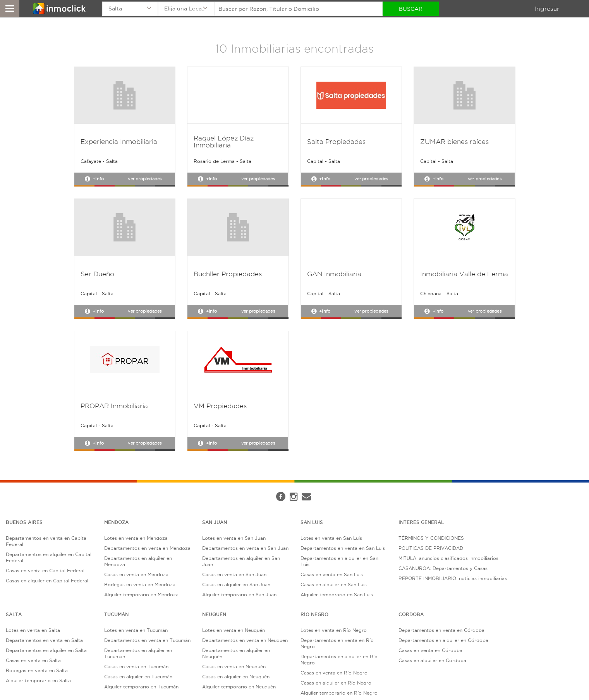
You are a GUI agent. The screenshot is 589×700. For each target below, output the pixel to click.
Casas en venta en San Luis (332, 574)
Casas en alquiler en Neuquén (236, 677)
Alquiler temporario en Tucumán (141, 687)
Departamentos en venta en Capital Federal (47, 541)
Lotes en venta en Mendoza (136, 538)
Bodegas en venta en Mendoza (140, 584)
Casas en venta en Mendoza (136, 574)
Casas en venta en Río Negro (334, 673)
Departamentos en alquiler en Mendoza (138, 561)
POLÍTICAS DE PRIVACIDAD (431, 548)
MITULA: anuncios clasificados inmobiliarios (448, 558)
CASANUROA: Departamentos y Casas (443, 568)
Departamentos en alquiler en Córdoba (443, 640)
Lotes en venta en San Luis (331, 538)
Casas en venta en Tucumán (136, 667)
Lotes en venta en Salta (33, 630)
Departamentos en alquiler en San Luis (339, 561)
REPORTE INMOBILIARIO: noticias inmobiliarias (453, 578)
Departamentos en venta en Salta (44, 640)
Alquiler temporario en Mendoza (141, 595)
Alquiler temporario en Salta (38, 680)
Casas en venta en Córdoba (430, 650)
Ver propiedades (145, 179)
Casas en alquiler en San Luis (334, 584)
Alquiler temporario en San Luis (337, 595)
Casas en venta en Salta (33, 660)
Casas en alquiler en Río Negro (336, 683)
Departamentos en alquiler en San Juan (241, 561)
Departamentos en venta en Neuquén (245, 640)
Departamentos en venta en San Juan (245, 548)
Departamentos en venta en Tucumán (147, 640)
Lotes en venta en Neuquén (234, 630)
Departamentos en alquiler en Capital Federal (49, 557)
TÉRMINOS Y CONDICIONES (431, 538)
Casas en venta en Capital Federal (45, 571)
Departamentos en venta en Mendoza (147, 548)
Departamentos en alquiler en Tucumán (138, 653)
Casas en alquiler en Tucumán (138, 677)
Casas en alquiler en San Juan (236, 584)
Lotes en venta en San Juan (234, 538)
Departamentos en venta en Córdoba (441, 630)
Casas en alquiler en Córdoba (432, 660)
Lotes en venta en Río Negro (334, 630)
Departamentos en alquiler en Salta (46, 650)
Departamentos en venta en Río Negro (337, 643)
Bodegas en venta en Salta (37, 670)
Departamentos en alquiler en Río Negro (339, 660)
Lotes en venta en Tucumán (136, 630)
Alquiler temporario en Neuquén (239, 687)
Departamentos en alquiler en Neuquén (236, 653)
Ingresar (547, 9)
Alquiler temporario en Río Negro (339, 693)
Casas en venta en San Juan (234, 574)
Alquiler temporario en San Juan (239, 595)
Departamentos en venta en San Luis (343, 548)
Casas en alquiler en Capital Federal (47, 581)
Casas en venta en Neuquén (234, 667)
